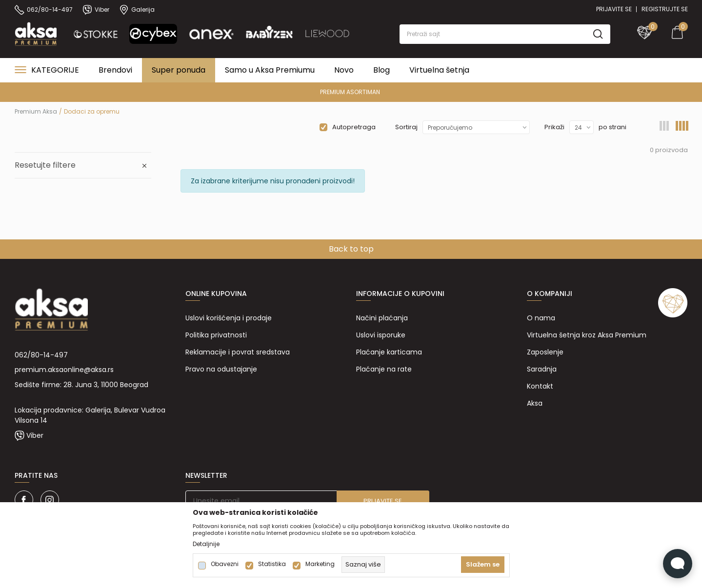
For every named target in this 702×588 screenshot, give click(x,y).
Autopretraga (354, 127)
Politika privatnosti (216, 335)
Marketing (320, 564)
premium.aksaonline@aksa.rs (64, 370)
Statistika (272, 564)
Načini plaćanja (382, 318)
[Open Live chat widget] (678, 564)
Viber (35, 435)
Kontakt (540, 386)
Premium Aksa (36, 111)
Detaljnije (206, 544)
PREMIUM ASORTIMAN (350, 92)
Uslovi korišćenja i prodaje (229, 318)
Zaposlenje (545, 352)
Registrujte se (665, 9)
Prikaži (554, 127)
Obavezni (225, 564)
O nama (541, 318)
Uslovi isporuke (381, 335)
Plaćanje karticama (389, 352)
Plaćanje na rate (384, 369)
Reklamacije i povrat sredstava (238, 352)
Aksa (535, 403)
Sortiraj (406, 127)
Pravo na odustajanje (221, 369)
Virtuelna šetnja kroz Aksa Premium (587, 335)
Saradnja (542, 369)
